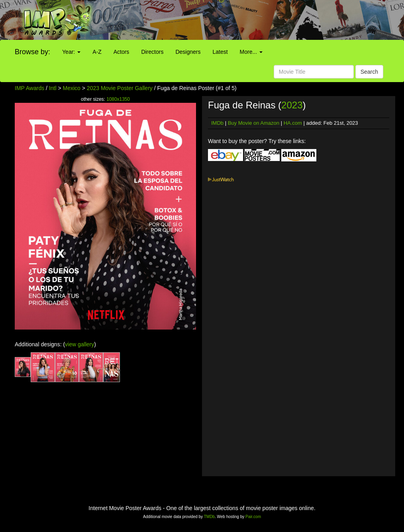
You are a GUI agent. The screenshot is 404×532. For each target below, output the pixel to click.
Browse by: (32, 52)
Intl (53, 88)
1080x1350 (118, 99)
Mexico (72, 88)
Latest (220, 52)
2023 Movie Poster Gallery (120, 88)
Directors (152, 52)
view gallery (79, 344)
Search (369, 72)
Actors (122, 52)
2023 (292, 105)
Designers (188, 52)
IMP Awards (29, 88)
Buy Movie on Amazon (254, 123)
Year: (71, 52)
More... (251, 52)
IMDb (217, 123)
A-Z (97, 52)
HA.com (293, 123)
